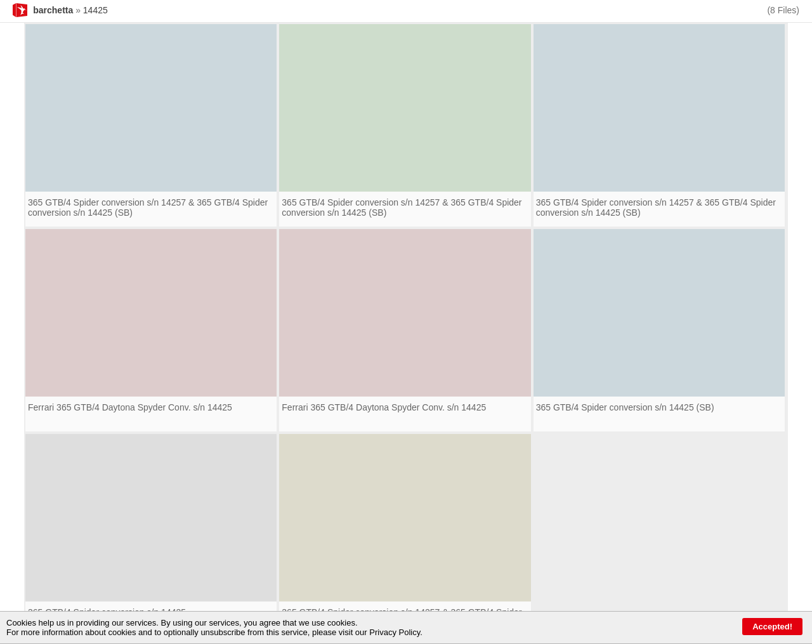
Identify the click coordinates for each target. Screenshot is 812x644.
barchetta (53, 10)
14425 (95, 10)
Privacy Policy (395, 632)
